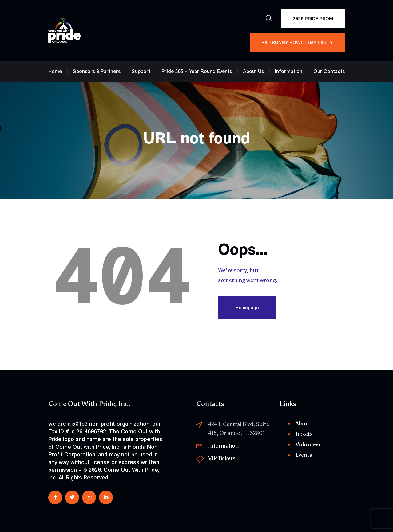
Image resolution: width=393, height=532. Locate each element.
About (303, 424)
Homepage (247, 308)
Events (304, 455)
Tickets (304, 434)
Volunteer (308, 444)
